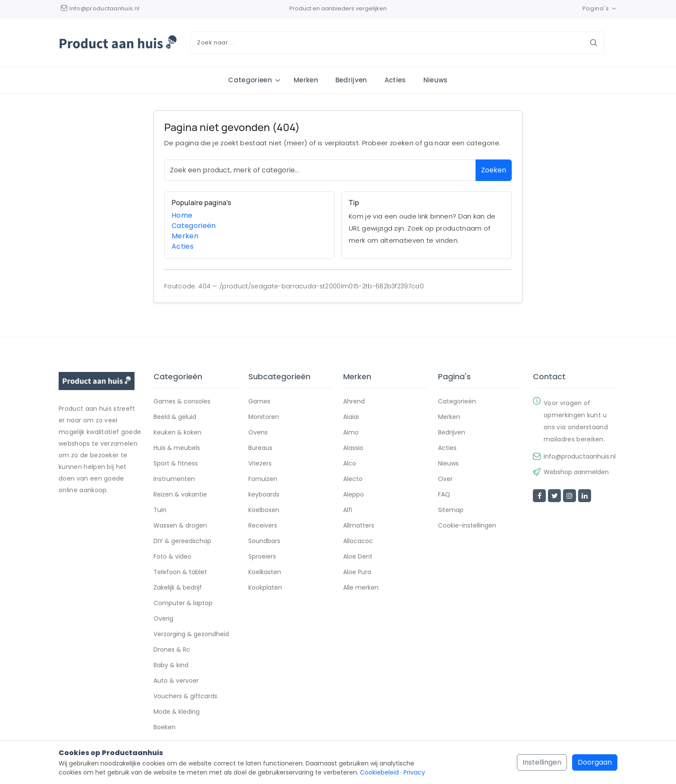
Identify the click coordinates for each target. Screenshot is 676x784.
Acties (395, 80)
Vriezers (260, 464)
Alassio (353, 448)
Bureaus (260, 448)
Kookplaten (265, 588)
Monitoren (264, 417)
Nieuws (436, 80)
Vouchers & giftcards (185, 697)
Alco (350, 464)
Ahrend (354, 402)
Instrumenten (174, 479)
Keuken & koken (177, 433)
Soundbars (264, 541)
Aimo (351, 433)
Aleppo (354, 495)
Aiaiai (351, 417)
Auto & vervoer (176, 681)
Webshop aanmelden (576, 472)
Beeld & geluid (175, 417)
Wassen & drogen (180, 526)
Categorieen (250, 80)
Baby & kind (171, 665)
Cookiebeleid (379, 772)
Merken (306, 80)
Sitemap (451, 510)
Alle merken (361, 588)
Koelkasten (265, 572)
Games (259, 402)
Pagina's (600, 8)
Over (445, 479)
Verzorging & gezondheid (191, 634)
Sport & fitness (176, 464)
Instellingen (542, 762)
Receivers (263, 526)
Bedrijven (351, 80)
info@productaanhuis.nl (580, 457)
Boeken (164, 728)
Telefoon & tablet (180, 572)
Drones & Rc (172, 650)
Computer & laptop (183, 603)
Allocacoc (358, 541)
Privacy (414, 772)
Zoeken (494, 170)
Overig (163, 619)
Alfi (348, 510)
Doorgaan (595, 762)
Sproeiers (262, 557)
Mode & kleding (177, 712)
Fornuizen (263, 479)
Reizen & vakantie (180, 495)
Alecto (353, 479)
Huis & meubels (177, 448)
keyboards (264, 495)
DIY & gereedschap (182, 541)
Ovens (258, 433)
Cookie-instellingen (467, 526)
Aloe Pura (357, 572)
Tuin (160, 510)
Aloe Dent (358, 557)
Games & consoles (182, 402)
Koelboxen (264, 510)
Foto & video (172, 557)
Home (182, 215)
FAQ (444, 495)
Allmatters (359, 526)
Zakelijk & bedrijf (178, 588)
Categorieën (194, 226)
